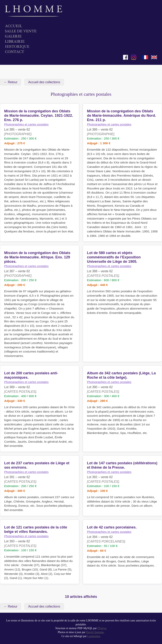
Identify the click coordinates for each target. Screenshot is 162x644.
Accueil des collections (44, 82)
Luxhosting (94, 636)
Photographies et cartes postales (26, 124)
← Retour (11, 82)
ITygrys (102, 628)
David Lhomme (95, 632)
